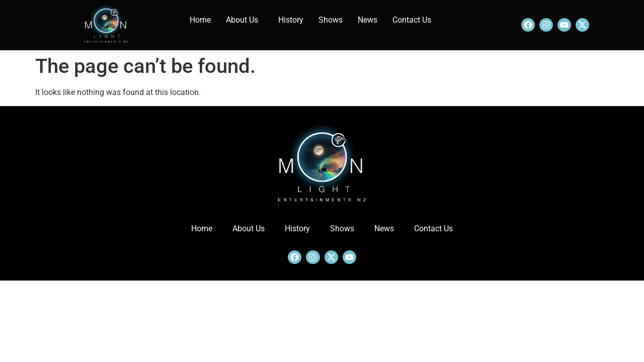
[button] (245, 20)
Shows (331, 20)
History (291, 20)
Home (200, 20)
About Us (242, 20)
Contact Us (412, 20)
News (368, 20)
